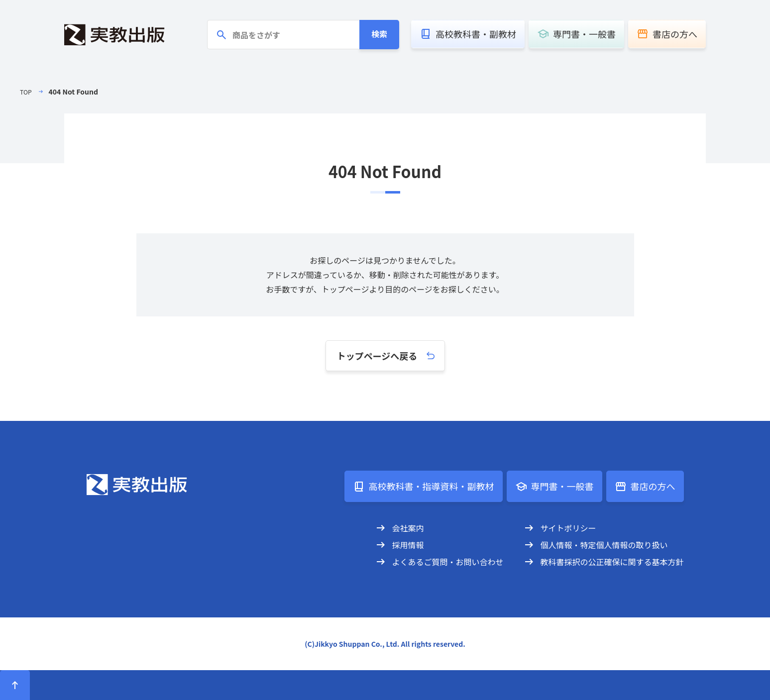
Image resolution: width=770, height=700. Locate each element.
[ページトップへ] (15, 685)
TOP (27, 92)
